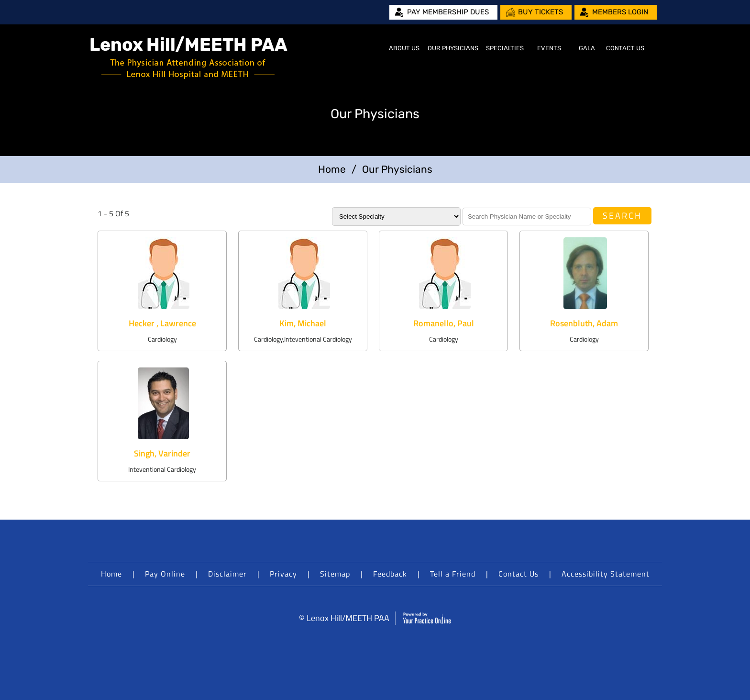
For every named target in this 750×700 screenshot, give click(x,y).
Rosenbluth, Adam (584, 323)
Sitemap (335, 574)
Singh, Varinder (162, 453)
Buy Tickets (540, 12)
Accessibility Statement (606, 574)
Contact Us (625, 48)
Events (549, 48)
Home (373, 48)
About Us (404, 48)
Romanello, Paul (444, 323)
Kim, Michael (303, 323)
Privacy (283, 574)
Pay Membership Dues (448, 12)
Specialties (505, 48)
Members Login (620, 12)
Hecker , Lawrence (162, 323)
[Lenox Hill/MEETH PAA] (189, 58)
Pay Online (165, 574)
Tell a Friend (453, 574)
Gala (587, 48)
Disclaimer (227, 574)
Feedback (390, 574)
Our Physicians (453, 48)
